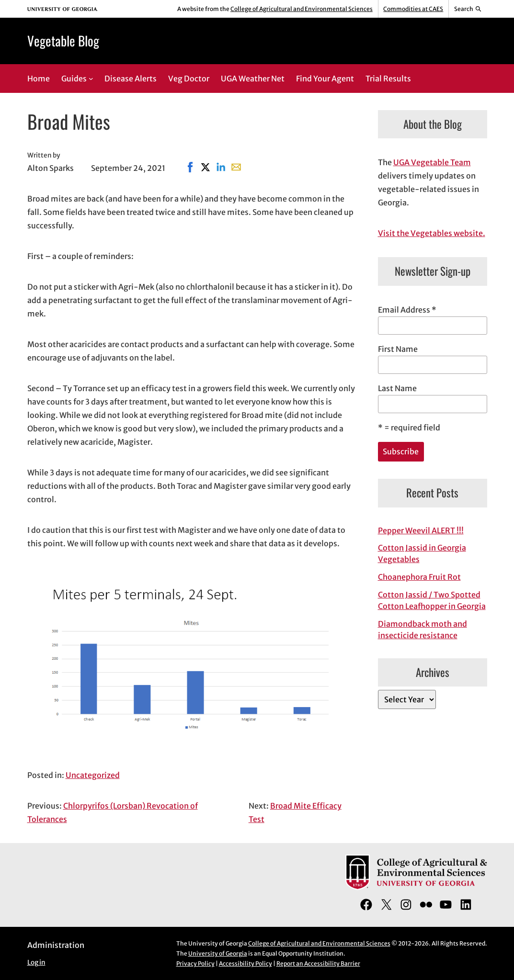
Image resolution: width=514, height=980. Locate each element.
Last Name (397, 388)
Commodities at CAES (413, 9)
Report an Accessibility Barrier (318, 963)
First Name (398, 349)
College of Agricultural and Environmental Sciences (302, 9)
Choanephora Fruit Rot (419, 577)
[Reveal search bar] (468, 9)
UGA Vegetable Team (432, 162)
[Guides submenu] (91, 79)
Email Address (407, 310)
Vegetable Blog (63, 40)
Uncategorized (93, 775)
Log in (36, 963)
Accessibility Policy (246, 963)
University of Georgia (218, 953)
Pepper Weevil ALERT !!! (421, 530)
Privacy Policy (195, 963)
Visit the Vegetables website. (432, 233)
